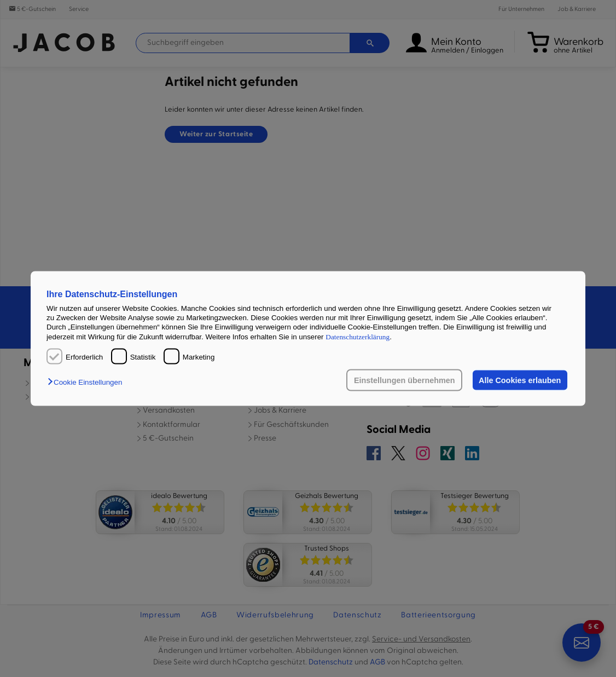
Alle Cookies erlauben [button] (520, 380)
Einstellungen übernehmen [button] (405, 380)
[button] (88, 382)
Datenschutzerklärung (358, 336)
